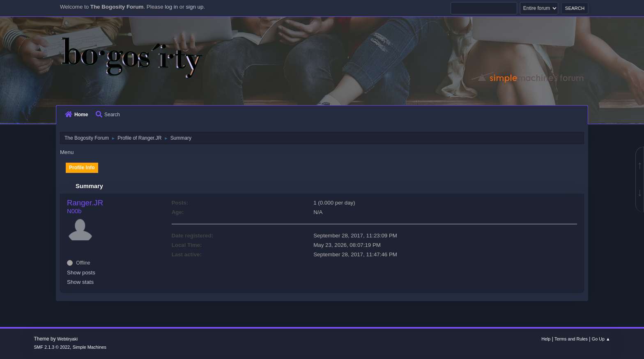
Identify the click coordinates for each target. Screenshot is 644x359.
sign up (194, 7)
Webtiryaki (67, 339)
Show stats (80, 282)
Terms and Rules (571, 339)
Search (108, 115)
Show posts (81, 273)
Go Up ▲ (601, 339)
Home (76, 115)
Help (546, 339)
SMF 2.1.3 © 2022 (52, 347)
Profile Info (82, 168)
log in (171, 7)
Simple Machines (90, 347)
